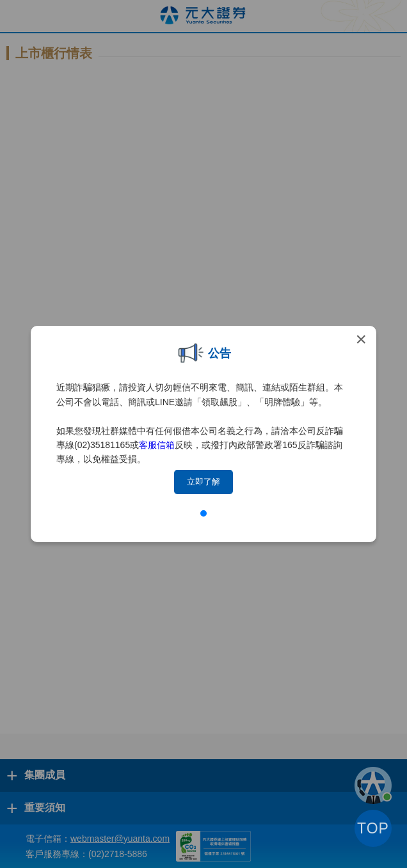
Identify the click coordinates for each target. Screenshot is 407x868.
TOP (373, 828)
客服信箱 (157, 445)
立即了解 (203, 482)
